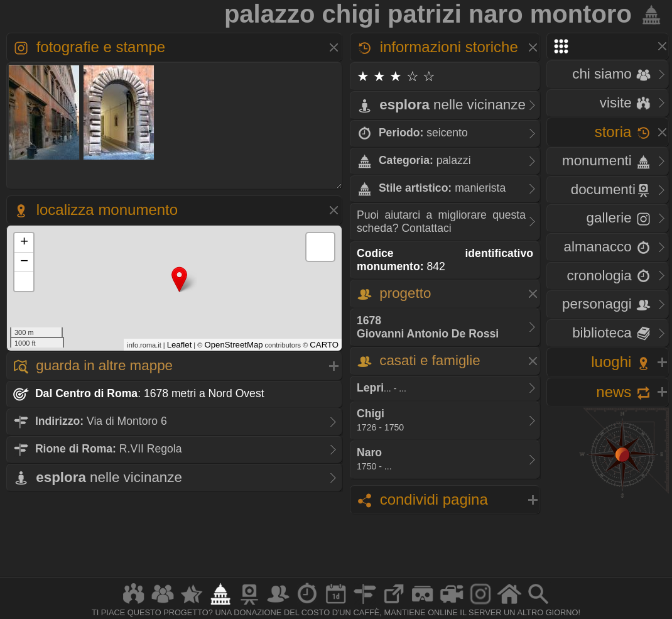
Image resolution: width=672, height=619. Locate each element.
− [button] (24, 262)
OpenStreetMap (233, 345)
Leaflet (180, 345)
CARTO (324, 345)
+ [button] (24, 243)
